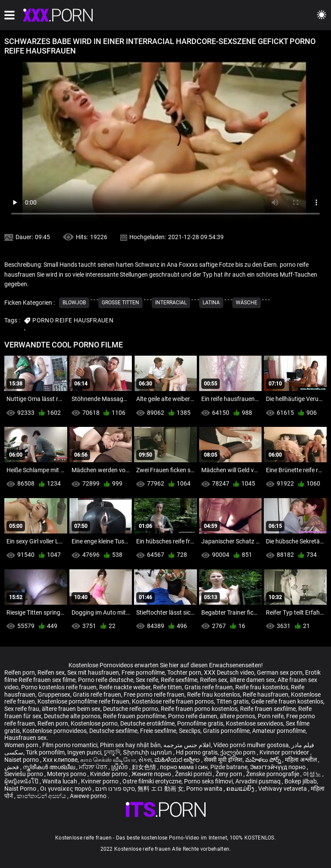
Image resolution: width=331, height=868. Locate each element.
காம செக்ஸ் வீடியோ (108, 760)
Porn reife (271, 716)
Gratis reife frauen (209, 687)
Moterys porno (67, 774)
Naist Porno (21, 789)
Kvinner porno (100, 781)
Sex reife (147, 680)
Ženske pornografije (273, 774)
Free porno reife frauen (154, 694)
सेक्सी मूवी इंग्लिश (223, 760)
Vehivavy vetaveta (283, 789)
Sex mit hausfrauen (93, 672)
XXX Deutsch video (229, 672)
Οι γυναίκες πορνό (66, 789)
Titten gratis (233, 701)
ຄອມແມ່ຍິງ (241, 789)
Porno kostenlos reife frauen (59, 687)
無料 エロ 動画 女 (161, 789)
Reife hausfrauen (265, 694)
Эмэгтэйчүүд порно (278, 767)
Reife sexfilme (179, 680)
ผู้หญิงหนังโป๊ (22, 781)
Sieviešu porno (24, 774)
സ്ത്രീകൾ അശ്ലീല (50, 767)
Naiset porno (22, 760)
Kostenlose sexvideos (254, 723)
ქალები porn (239, 752)
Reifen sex (51, 672)
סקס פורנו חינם (115, 789)
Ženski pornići (194, 774)
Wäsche (247, 303)
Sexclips (190, 731)
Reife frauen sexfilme (268, 709)
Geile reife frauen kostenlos (287, 701)
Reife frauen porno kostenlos (199, 709)
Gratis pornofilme (226, 731)
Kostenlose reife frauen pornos (173, 701)
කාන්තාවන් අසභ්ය (42, 796)
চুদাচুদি (112, 752)
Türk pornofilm (45, 752)
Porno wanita (205, 789)
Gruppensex (54, 694)
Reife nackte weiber (125, 687)
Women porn (22, 745)
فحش (12, 767)
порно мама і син (184, 767)
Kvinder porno (109, 774)
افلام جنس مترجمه (187, 745)
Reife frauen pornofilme (134, 716)
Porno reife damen (193, 716)
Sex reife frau (22, 709)
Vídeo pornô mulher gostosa (251, 745)
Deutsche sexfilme (113, 731)
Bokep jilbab (301, 781)
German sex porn (280, 672)
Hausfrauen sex (25, 738)
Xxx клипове (60, 760)
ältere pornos (237, 716)
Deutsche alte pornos (72, 716)
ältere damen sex (252, 680)
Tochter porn (184, 672)
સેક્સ (145, 760)
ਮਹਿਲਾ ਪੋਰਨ (94, 767)
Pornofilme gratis (200, 723)
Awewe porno (89, 796)
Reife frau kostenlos (262, 687)
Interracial (171, 303)
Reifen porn (20, 672)
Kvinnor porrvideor (285, 752)
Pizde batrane (229, 767)
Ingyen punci (84, 752)
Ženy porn (230, 774)
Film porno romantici (70, 745)
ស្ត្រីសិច (120, 767)
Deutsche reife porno (131, 709)
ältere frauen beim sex (71, 709)
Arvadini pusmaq (259, 781)
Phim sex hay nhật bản (130, 745)
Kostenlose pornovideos (55, 731)
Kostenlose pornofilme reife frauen (83, 701)
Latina (211, 303)
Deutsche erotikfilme (147, 723)
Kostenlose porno (94, 723)
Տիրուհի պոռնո (148, 752)
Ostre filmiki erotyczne (152, 781)
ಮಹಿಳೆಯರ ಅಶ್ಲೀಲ (178, 760)
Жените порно (152, 774)
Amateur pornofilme (279, 731)
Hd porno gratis (197, 752)
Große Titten (120, 303)
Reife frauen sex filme (47, 680)
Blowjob (74, 303)
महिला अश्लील (301, 760)
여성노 (313, 774)
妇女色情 (145, 767)
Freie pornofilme (143, 672)
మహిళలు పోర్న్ (264, 760)
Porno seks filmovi (208, 781)
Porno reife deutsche (106, 680)
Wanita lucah (60, 781)
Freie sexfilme (158, 731)
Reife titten (167, 687)
